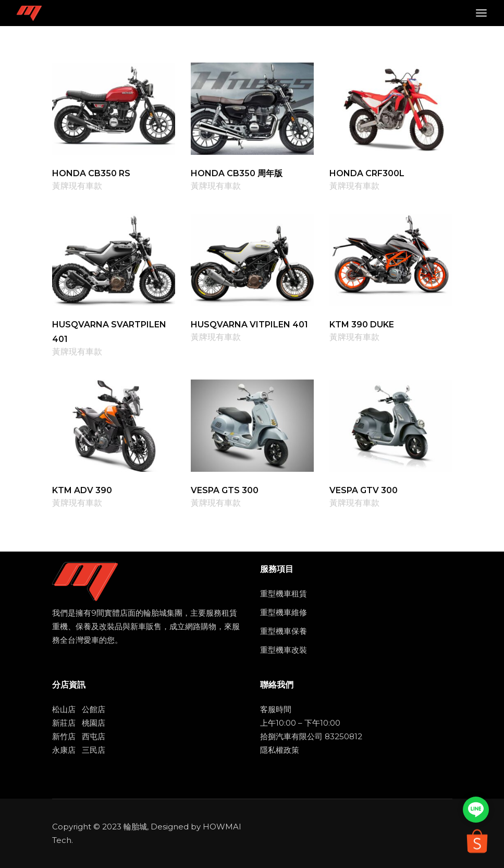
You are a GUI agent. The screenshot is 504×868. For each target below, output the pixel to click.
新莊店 (64, 723)
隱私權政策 (280, 750)
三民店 (94, 750)
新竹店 (64, 736)
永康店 (64, 750)
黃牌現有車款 (77, 186)
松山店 (64, 709)
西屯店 (94, 736)
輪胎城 (135, 827)
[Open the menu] (481, 13)
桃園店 (94, 723)
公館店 (94, 709)
